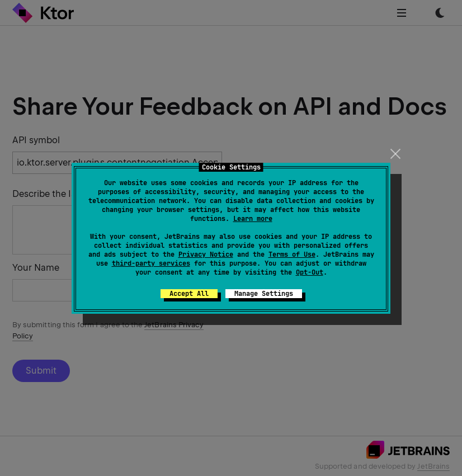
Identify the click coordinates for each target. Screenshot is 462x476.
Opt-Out (310, 272)
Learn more (253, 219)
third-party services (151, 263)
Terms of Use (292, 255)
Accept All (189, 294)
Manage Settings (264, 294)
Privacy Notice (206, 255)
